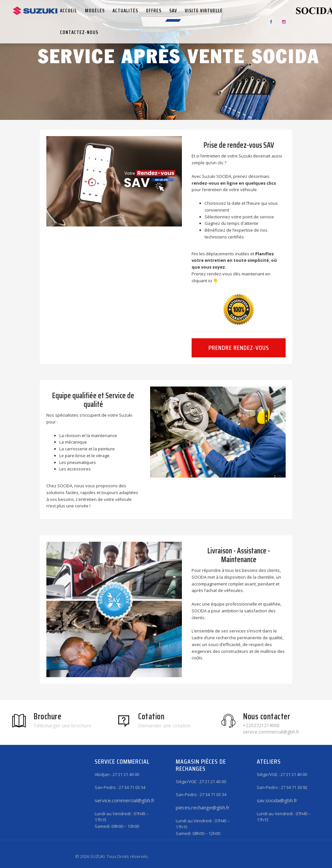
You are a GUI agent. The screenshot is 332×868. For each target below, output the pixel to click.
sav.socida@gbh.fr (277, 800)
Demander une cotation (164, 725)
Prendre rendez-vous (239, 348)
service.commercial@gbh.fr (125, 800)
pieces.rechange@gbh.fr (203, 807)
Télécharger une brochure (62, 725)
